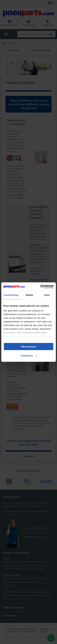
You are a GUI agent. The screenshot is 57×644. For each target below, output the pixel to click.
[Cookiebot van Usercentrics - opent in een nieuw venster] (41, 287)
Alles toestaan (29, 347)
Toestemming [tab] (11, 295)
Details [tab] (29, 295)
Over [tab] (47, 295)
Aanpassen (29, 355)
